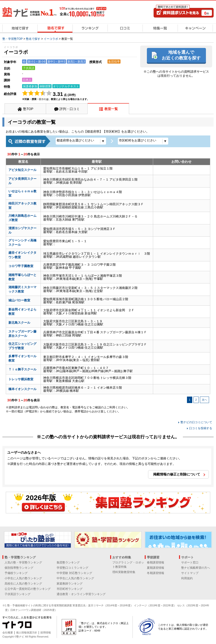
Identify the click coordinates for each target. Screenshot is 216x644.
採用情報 (46, 632)
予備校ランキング (16, 573)
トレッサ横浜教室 (21, 379)
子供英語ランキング (18, 594)
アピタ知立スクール (22, 170)
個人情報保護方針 (27, 632)
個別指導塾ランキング (19, 568)
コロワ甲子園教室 (21, 266)
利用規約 (187, 578)
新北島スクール (19, 323)
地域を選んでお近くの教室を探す (181, 55)
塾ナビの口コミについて (196, 422)
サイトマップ (190, 573)
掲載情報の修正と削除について (177, 474)
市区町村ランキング (70, 589)
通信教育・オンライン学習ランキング (81, 594)
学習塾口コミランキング (72, 568)
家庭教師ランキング (70, 584)
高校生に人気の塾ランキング (23, 584)
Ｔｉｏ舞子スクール (22, 369)
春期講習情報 (156, 562)
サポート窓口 (190, 562)
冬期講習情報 (156, 573)
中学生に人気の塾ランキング (75, 578)
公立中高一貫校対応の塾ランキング (28, 589)
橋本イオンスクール (22, 389)
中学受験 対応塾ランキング (74, 573)
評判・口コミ (70, 109)
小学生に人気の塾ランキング (23, 578)
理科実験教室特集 (124, 572)
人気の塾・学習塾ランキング (23, 562)
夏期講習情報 (156, 568)
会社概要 (8, 632)
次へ (204, 400)
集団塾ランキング (68, 562)
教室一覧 (111, 109)
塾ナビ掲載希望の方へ (196, 568)
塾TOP (28, 109)
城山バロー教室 (19, 300)
